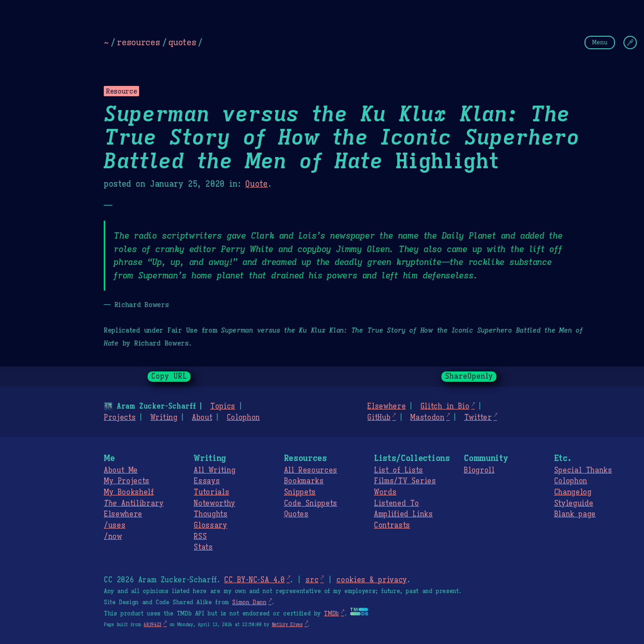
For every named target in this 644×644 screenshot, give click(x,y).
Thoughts (210, 514)
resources (138, 42)
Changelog (573, 492)
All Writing (214, 470)
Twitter (478, 418)
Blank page (575, 514)
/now (113, 537)
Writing (164, 418)
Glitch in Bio (445, 406)
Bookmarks (304, 481)
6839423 (153, 625)
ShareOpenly (469, 376)
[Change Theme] (630, 43)
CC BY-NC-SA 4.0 (254, 580)
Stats (203, 547)
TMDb (331, 614)
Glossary (210, 525)
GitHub (379, 418)
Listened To (396, 503)
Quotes (296, 514)
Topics (223, 406)
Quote (256, 184)
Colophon (243, 418)
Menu (600, 42)
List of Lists (398, 470)
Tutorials (211, 492)
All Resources (311, 470)
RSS (200, 537)
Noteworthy (214, 503)
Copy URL (169, 376)
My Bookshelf (129, 492)
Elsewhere (386, 406)
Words (385, 492)
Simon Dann (249, 602)
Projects (120, 418)
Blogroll (479, 470)
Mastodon (427, 418)
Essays (207, 481)
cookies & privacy (372, 580)
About (202, 418)
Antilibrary (134, 503)
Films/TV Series (405, 481)
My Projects (127, 481)
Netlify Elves (287, 625)
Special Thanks (583, 470)
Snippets (300, 492)
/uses (114, 525)
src (312, 580)
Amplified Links (403, 514)
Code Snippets (311, 503)
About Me (121, 470)
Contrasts (392, 525)
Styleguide (574, 503)
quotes (182, 42)
